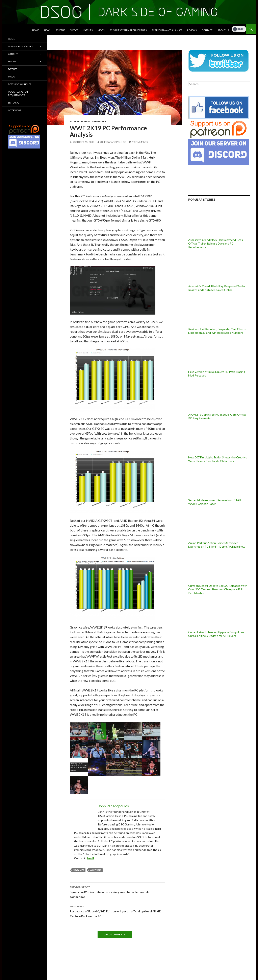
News (47, 30)
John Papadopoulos (113, 142)
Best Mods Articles (20, 84)
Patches (88, 30)
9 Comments (140, 142)
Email (90, 858)
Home (36, 30)
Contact (207, 30)
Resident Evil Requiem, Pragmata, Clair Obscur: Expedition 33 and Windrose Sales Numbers (218, 331)
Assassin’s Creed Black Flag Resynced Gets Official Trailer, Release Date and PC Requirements (216, 243)
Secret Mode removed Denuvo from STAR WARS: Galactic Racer (215, 502)
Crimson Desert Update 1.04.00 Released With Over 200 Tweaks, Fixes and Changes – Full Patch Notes (218, 589)
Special (12, 61)
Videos (74, 30)
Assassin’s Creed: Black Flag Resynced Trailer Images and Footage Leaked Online (217, 288)
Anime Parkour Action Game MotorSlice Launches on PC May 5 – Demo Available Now (217, 545)
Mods (101, 30)
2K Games (79, 870)
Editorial (14, 103)
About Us (223, 30)
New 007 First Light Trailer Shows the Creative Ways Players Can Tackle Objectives (218, 459)
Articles (13, 54)
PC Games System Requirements (128, 30)
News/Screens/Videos (21, 46)
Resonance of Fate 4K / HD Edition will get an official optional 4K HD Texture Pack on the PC (118, 911)
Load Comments (115, 935)
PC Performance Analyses (167, 30)
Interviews (15, 110)
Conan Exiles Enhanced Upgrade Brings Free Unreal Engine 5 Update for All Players (216, 634)
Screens (60, 30)
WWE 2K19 (95, 870)
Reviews (192, 30)
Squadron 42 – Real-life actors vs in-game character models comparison (118, 892)
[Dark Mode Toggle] (239, 29)
